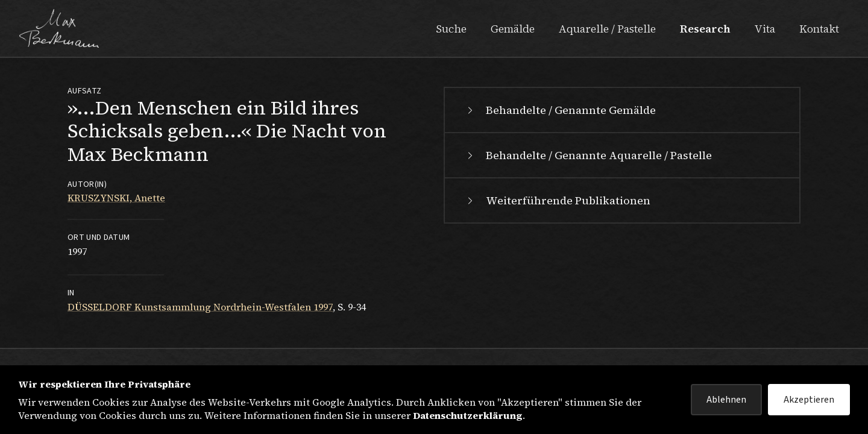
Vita (765, 29)
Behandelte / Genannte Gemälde (560, 110)
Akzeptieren (809, 400)
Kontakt (819, 29)
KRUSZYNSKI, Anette (116, 198)
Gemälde (513, 29)
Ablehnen (726, 400)
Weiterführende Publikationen (557, 200)
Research (705, 29)
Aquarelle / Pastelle (607, 29)
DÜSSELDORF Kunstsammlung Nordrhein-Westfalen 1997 (200, 307)
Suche (451, 29)
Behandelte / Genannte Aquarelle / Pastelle (588, 155)
